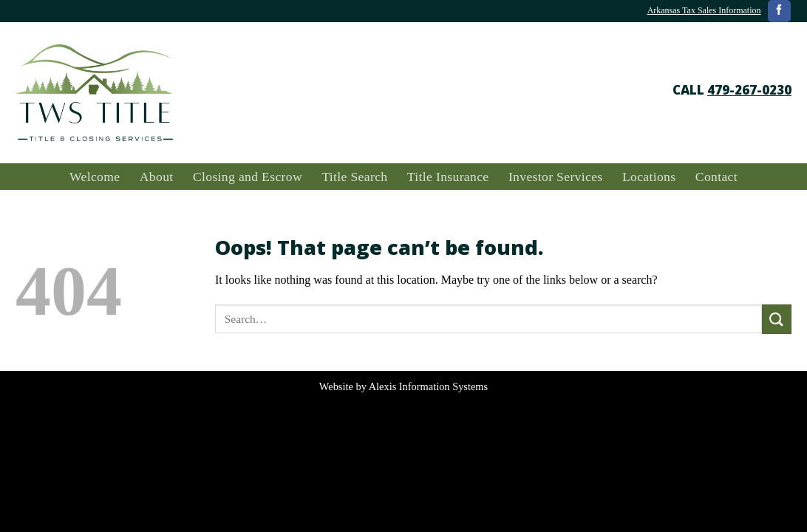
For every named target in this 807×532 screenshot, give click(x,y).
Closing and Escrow (248, 177)
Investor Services (556, 177)
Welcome (95, 177)
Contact (716, 177)
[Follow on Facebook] (779, 11)
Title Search (354, 177)
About (157, 177)
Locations (649, 177)
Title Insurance (448, 177)
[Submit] (777, 319)
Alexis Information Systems (428, 386)
